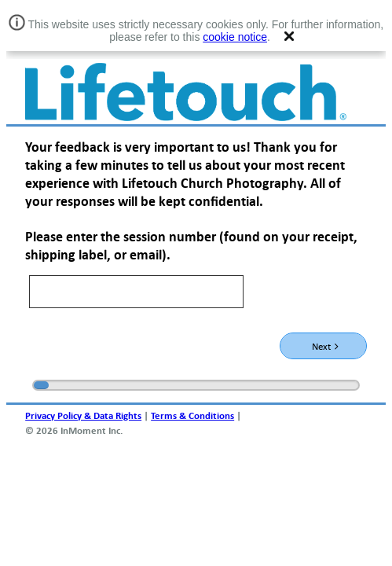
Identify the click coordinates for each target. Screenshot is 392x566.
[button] (289, 36)
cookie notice (235, 37)
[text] (136, 292)
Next (325, 346)
